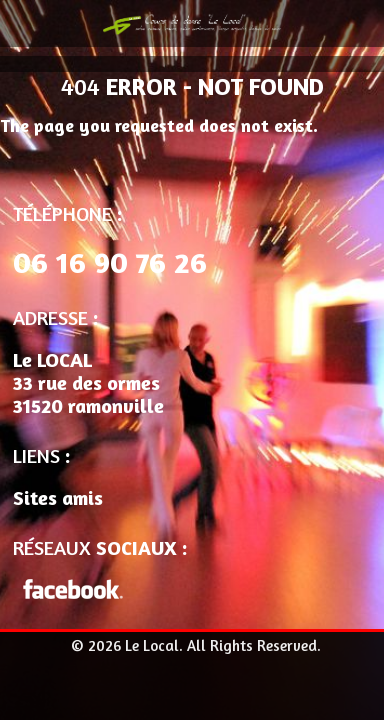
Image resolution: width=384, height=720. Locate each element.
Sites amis (58, 497)
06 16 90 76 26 (110, 262)
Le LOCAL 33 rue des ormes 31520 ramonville (88, 382)
